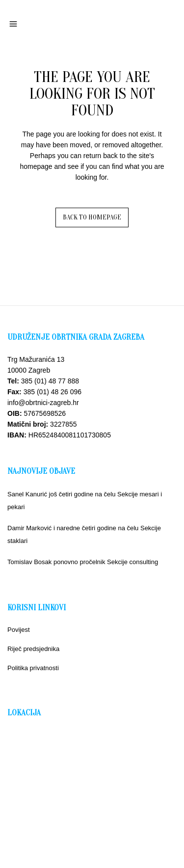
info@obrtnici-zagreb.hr (43, 403)
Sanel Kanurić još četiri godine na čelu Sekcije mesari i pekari (85, 501)
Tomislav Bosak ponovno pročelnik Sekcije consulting (83, 562)
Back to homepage (92, 217)
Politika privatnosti (33, 668)
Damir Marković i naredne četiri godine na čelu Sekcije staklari (84, 534)
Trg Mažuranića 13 (36, 359)
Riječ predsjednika (33, 649)
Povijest (19, 630)
